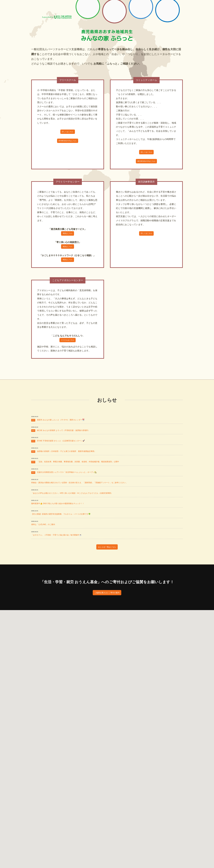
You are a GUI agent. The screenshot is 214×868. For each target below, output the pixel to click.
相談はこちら (68, 238)
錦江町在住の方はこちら (146, 164)
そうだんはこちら (68, 350)
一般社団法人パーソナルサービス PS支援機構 (52, 9)
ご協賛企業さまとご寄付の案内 (107, 638)
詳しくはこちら (68, 133)
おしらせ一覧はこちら (107, 590)
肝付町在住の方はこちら (68, 143)
